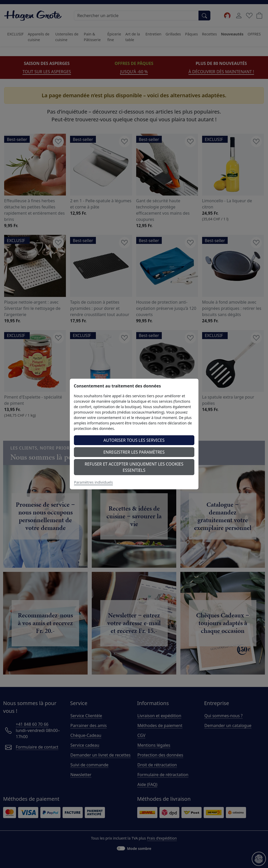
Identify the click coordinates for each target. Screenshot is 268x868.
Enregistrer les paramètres (134, 452)
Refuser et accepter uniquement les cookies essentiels (134, 467)
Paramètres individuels (94, 482)
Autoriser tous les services (134, 440)
